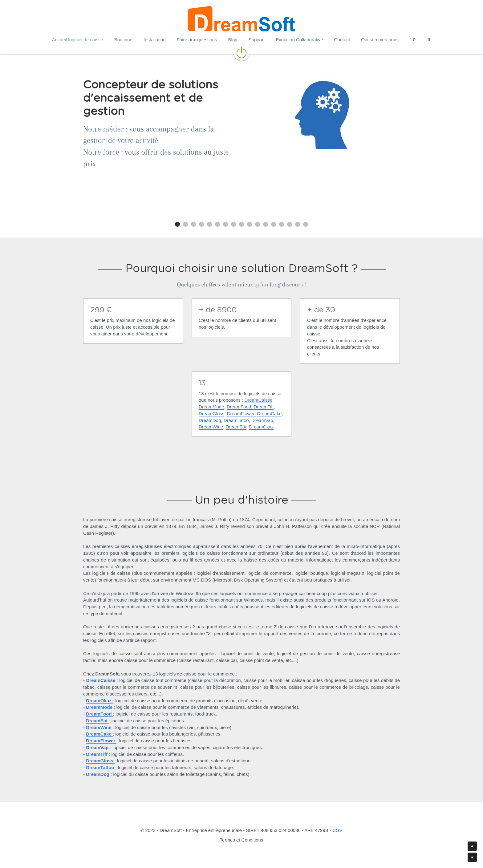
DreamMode (211, 407)
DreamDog (210, 420)
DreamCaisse (258, 400)
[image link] (241, 52)
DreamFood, (239, 407)
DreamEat (236, 427)
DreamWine (211, 427)
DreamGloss (211, 414)
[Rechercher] (429, 40)
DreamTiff (264, 407)
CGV (337, 830)
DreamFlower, (241, 414)
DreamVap (262, 420)
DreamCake (269, 414)
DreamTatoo (236, 420)
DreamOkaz (261, 427)
